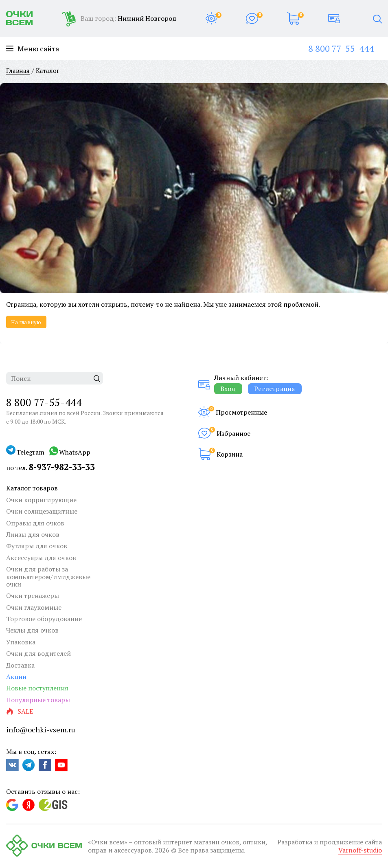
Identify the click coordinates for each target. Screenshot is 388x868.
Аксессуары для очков (41, 558)
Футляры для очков (37, 546)
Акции (16, 677)
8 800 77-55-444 (341, 48)
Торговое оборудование (44, 619)
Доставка (20, 665)
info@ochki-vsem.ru (41, 730)
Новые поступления (37, 688)
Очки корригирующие (41, 500)
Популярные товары (38, 700)
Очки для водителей (38, 653)
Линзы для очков (33, 534)
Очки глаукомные (34, 607)
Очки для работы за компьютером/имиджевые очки (48, 577)
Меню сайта (33, 49)
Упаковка (21, 642)
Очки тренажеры (33, 596)
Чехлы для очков (32, 630)
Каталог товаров (32, 488)
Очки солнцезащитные (42, 511)
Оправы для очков (35, 523)
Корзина (230, 454)
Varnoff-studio (360, 850)
